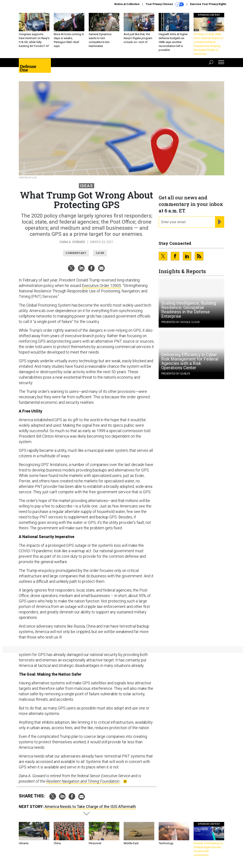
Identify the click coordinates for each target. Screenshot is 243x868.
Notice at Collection (127, 4)
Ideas (87, 186)
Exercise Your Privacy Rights (208, 4)
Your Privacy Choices (165, 4)
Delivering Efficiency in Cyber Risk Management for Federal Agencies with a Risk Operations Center (190, 361)
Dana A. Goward (72, 242)
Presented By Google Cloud (181, 322)
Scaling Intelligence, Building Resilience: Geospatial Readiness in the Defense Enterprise (189, 310)
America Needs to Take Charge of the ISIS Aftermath (90, 807)
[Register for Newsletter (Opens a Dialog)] (220, 222)
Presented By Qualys (176, 374)
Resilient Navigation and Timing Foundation (83, 781)
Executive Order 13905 (102, 286)
